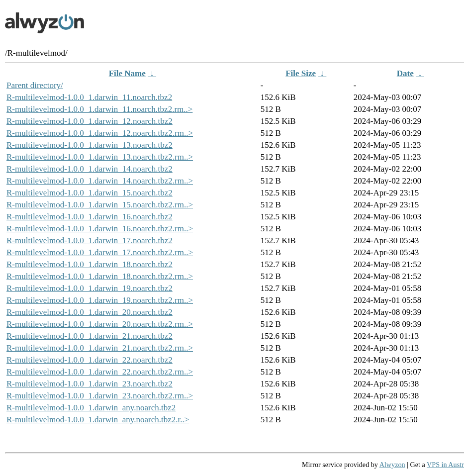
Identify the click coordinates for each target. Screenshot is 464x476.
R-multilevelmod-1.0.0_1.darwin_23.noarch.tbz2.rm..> (100, 396)
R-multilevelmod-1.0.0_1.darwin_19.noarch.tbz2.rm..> (100, 300)
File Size (301, 73)
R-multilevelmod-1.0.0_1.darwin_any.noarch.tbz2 (91, 408)
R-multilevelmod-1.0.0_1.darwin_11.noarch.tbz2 (89, 97)
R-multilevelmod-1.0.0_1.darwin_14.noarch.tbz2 (90, 169)
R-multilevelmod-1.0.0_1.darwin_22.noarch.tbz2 (90, 360)
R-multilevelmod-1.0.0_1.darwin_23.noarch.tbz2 (90, 384)
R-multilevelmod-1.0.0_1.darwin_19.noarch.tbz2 (90, 288)
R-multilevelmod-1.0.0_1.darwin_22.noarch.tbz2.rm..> (100, 372)
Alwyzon (392, 465)
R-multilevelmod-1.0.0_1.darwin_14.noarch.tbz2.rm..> (100, 181)
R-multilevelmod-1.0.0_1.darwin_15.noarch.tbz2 (90, 193)
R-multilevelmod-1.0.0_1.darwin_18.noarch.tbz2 (90, 264)
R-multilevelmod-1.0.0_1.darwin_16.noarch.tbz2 (90, 217)
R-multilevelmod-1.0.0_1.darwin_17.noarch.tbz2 (90, 240)
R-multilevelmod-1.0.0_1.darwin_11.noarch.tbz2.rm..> (99, 109)
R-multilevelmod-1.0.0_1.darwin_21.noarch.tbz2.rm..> (100, 348)
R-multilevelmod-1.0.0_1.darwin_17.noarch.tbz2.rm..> (100, 252)
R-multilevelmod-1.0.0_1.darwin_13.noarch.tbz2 (90, 145)
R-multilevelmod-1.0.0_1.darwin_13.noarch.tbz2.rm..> (100, 157)
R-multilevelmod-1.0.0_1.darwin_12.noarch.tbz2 (90, 121)
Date (405, 73)
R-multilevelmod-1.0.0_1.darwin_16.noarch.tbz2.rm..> (100, 229)
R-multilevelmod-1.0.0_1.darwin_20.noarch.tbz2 (90, 312)
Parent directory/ (35, 85)
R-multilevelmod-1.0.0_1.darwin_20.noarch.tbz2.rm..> (100, 324)
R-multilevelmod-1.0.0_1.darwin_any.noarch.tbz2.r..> (98, 420)
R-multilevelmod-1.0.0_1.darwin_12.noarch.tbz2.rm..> (100, 133)
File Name (127, 73)
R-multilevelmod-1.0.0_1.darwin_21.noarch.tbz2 (90, 336)
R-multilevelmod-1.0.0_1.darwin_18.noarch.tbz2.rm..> (100, 276)
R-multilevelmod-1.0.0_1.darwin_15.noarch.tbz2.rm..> (100, 205)
